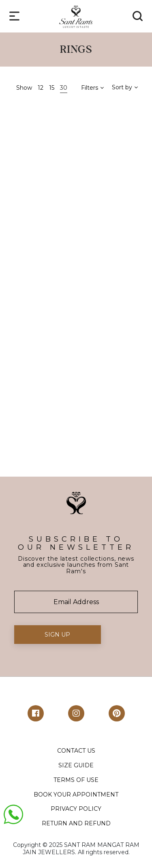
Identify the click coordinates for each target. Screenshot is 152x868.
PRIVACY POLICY (76, 809)
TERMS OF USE (76, 780)
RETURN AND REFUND (76, 823)
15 (52, 88)
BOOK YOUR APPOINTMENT (76, 795)
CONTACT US (76, 751)
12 (41, 88)
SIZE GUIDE (76, 765)
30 (64, 88)
